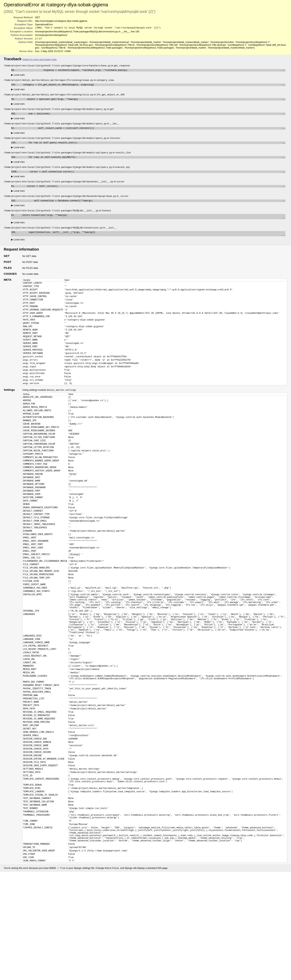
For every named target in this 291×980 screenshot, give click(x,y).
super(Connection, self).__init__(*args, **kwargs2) (148, 244)
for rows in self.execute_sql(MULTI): (152, 163)
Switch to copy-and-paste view (40, 60)
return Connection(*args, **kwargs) (148, 225)
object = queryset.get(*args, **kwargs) (151, 102)
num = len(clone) (152, 117)
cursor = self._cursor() (151, 193)
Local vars (18, 76)
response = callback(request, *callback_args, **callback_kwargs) (151, 71)
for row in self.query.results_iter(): (152, 147)
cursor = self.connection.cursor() (152, 178)
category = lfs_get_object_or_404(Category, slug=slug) (152, 86)
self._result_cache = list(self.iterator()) (151, 132)
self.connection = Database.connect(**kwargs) (152, 208)
